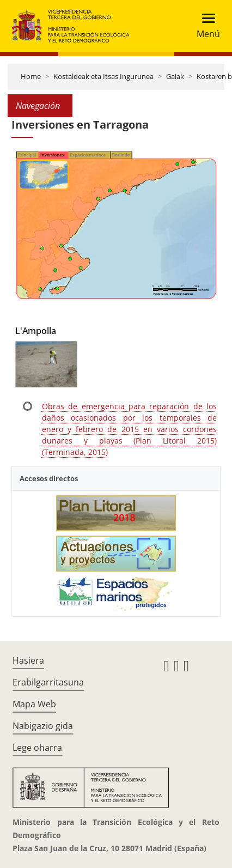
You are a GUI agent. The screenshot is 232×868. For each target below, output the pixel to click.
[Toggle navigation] (205, 26)
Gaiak (175, 76)
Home (31, 76)
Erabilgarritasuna (48, 682)
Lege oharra (37, 748)
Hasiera (28, 660)
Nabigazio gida (43, 726)
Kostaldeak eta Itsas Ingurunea (103, 76)
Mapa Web (34, 704)
